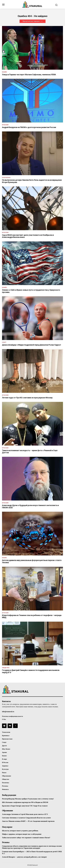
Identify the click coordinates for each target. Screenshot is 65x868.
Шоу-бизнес (6, 177)
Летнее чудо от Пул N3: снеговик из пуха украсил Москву (27, 398)
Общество (6, 668)
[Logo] (32, 4)
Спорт (4, 342)
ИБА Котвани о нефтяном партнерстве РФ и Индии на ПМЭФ (25, 802)
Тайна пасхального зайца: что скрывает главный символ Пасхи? (26, 838)
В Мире (4, 72)
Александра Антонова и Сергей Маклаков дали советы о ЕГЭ (25, 814)
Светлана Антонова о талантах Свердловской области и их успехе (26, 818)
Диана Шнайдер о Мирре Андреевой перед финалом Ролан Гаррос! (31, 345)
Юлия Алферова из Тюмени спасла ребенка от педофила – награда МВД (32, 616)
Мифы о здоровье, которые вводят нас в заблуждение (22, 834)
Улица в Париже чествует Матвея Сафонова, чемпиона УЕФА (29, 75)
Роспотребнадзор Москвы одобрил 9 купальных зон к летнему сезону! (28, 799)
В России (5, 125)
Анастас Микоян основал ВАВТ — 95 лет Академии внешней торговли (28, 821)
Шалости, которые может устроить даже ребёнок (20, 831)
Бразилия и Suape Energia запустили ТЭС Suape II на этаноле (25, 806)
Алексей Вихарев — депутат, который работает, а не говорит (24, 857)
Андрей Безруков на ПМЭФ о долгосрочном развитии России (29, 127)
